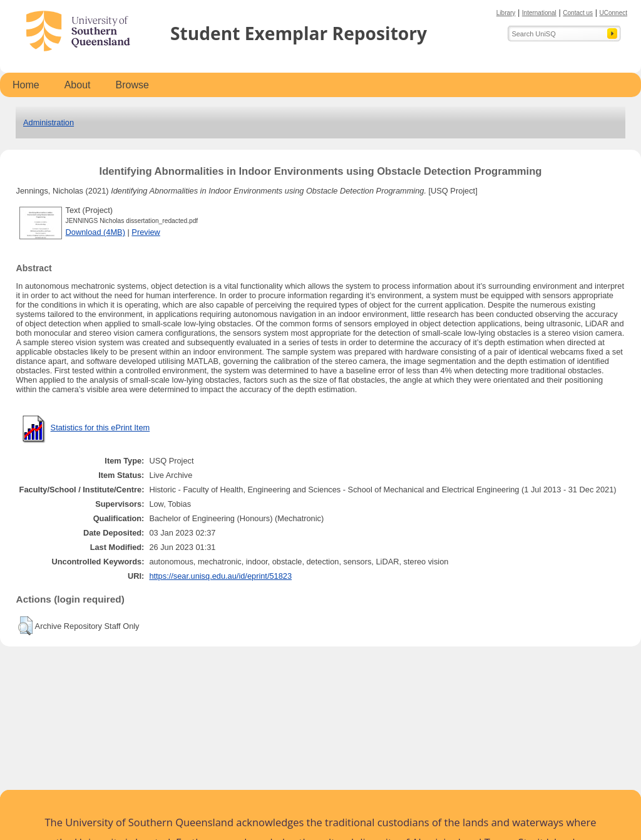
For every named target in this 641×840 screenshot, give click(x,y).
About (78, 85)
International (539, 13)
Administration (49, 122)
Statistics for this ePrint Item (100, 428)
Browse (132, 85)
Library (506, 13)
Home (26, 85)
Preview (146, 232)
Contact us (578, 13)
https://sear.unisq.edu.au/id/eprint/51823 (220, 576)
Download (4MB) (95, 232)
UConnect (613, 13)
